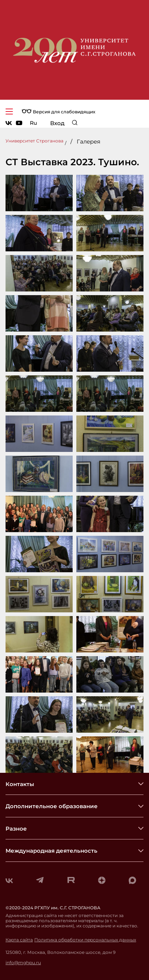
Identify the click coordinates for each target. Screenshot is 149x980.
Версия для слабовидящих (58, 112)
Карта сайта (19, 940)
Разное (16, 829)
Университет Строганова (34, 141)
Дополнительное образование (52, 806)
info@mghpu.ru (23, 963)
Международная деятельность (51, 851)
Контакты (20, 784)
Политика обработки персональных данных (85, 940)
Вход (57, 123)
